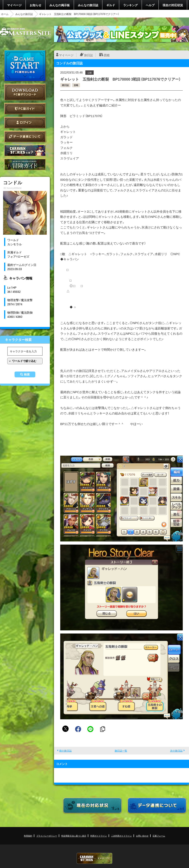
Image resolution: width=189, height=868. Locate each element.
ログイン (25, 123)
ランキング (130, 5)
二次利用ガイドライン (121, 836)
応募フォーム (159, 836)
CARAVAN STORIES (94, 858)
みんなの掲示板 (60, 5)
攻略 (76, 85)
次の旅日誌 (176, 751)
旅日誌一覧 (121, 751)
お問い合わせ (142, 836)
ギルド (111, 5)
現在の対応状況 (173, 5)
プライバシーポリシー (47, 836)
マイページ (14, 5)
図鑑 (107, 55)
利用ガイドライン (99, 836)
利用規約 (28, 836)
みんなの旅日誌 (88, 5)
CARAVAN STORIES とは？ (25, 150)
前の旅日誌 (65, 751)
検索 (27, 374)
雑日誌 (65, 85)
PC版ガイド (25, 109)
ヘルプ (150, 5)
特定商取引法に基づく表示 (74, 836)
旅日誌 (88, 55)
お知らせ (36, 5)
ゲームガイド (25, 164)
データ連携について (25, 137)
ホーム (5, 14)
